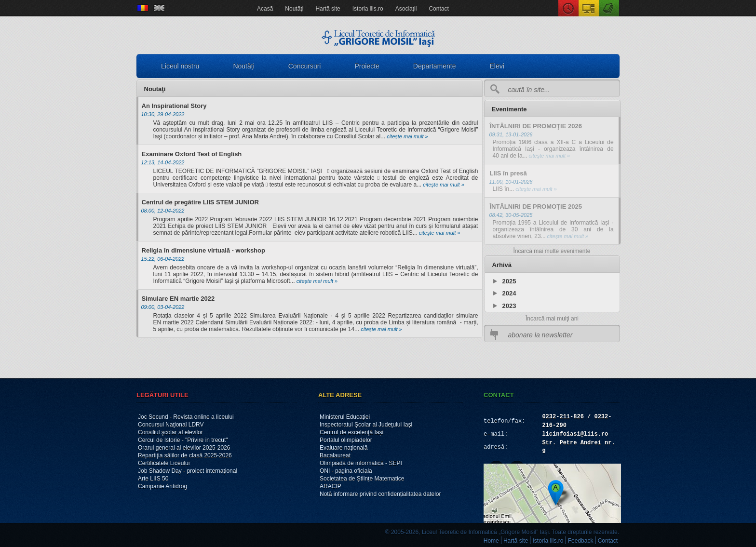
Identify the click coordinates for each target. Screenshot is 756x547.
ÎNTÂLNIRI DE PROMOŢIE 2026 (536, 126)
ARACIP (331, 486)
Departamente (435, 66)
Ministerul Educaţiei (345, 417)
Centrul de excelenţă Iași (351, 432)
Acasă (265, 9)
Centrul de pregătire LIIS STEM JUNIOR (200, 202)
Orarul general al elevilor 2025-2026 (184, 448)
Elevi (497, 66)
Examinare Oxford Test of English (192, 154)
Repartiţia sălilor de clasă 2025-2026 (185, 455)
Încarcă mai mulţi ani (552, 319)
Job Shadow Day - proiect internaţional (188, 471)
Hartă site (328, 9)
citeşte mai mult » (407, 136)
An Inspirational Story (174, 106)
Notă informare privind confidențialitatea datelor (380, 494)
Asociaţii (406, 9)
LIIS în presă (508, 173)
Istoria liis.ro (368, 9)
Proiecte (367, 66)
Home (491, 541)
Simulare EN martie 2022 (178, 299)
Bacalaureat (335, 455)
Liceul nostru (180, 66)
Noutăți (243, 66)
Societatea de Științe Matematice (362, 479)
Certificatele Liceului (164, 463)
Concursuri (305, 66)
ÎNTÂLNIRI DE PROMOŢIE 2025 (536, 207)
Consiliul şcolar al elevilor (170, 432)
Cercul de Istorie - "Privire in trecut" (183, 440)
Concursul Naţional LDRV (171, 425)
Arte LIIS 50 (153, 479)
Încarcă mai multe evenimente (552, 251)
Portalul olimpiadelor (346, 440)
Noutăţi (294, 9)
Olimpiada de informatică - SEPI (361, 463)
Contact (439, 9)
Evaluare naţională (344, 448)
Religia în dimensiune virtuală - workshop (203, 250)
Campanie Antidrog (162, 486)
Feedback (581, 541)
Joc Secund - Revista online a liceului (186, 417)
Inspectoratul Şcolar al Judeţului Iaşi (366, 425)
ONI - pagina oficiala (346, 471)
